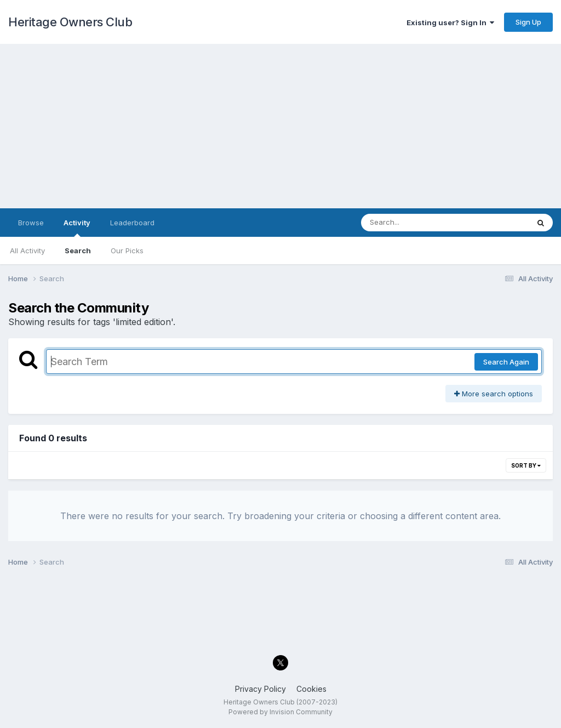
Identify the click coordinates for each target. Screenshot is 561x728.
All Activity (27, 251)
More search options (494, 394)
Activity (77, 228)
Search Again (506, 362)
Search (78, 251)
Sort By (526, 465)
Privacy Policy (261, 689)
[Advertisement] (280, 126)
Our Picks (127, 251)
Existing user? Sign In (450, 22)
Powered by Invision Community (280, 712)
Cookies (311, 689)
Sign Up (528, 22)
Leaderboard (132, 223)
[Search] (415, 223)
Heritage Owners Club (70, 22)
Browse (31, 223)
